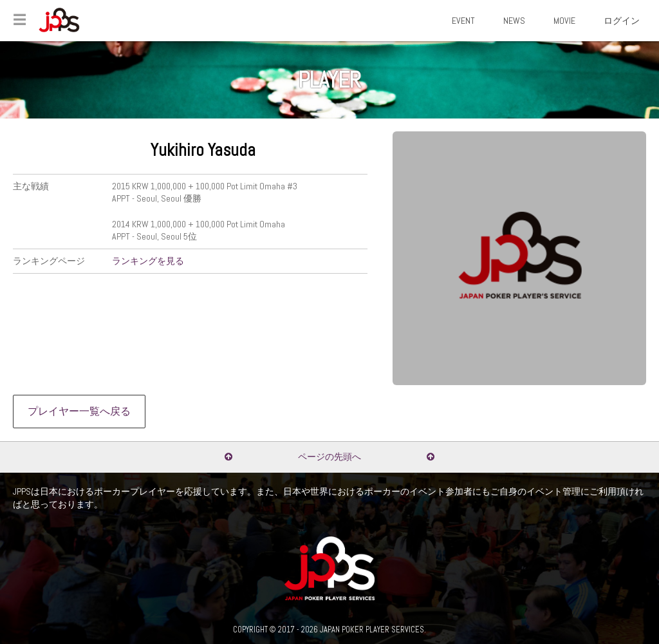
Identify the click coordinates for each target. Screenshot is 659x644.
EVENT (463, 21)
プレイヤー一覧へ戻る (79, 412)
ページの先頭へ (329, 457)
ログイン (622, 21)
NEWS (514, 21)
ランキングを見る (148, 261)
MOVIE (564, 21)
